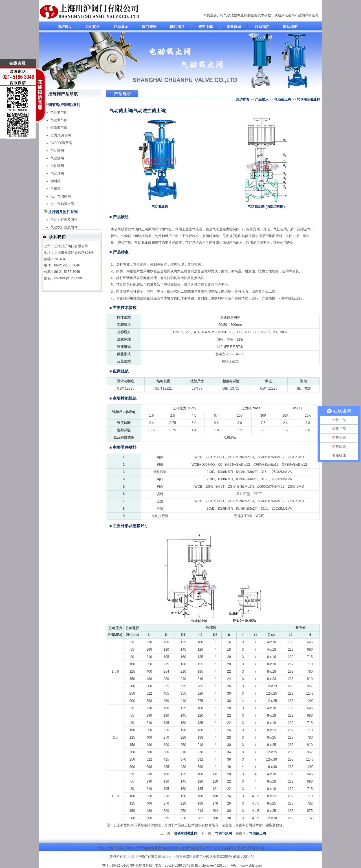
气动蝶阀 (57, 158)
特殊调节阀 (59, 128)
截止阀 (143, 229)
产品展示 (121, 27)
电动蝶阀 (57, 151)
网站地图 (290, 27)
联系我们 (262, 27)
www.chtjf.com (251, 865)
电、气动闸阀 (61, 196)
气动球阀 (57, 173)
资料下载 (206, 27)
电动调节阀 (59, 112)
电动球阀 (57, 166)
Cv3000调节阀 (61, 143)
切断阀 (56, 181)
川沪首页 (65, 27)
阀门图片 (177, 27)
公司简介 (93, 27)
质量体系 (234, 27)
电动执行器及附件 (64, 220)
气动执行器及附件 (64, 227)
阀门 (239, 229)
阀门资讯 (149, 27)
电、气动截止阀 (62, 204)
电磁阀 (56, 189)
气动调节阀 (59, 120)
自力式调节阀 (61, 135)
